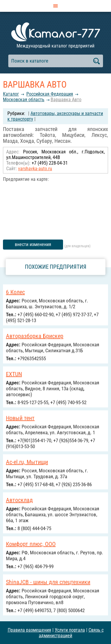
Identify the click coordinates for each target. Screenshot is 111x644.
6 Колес (15, 292)
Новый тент (20, 418)
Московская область (24, 100)
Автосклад (19, 500)
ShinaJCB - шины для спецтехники (48, 582)
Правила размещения (29, 630)
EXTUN (14, 374)
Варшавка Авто (66, 100)
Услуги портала (70, 630)
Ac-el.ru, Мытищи (27, 462)
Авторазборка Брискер (35, 336)
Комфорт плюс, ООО (31, 544)
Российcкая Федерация (50, 94)
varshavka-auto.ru (35, 169)
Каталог (11, 94)
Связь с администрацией (71, 633)
